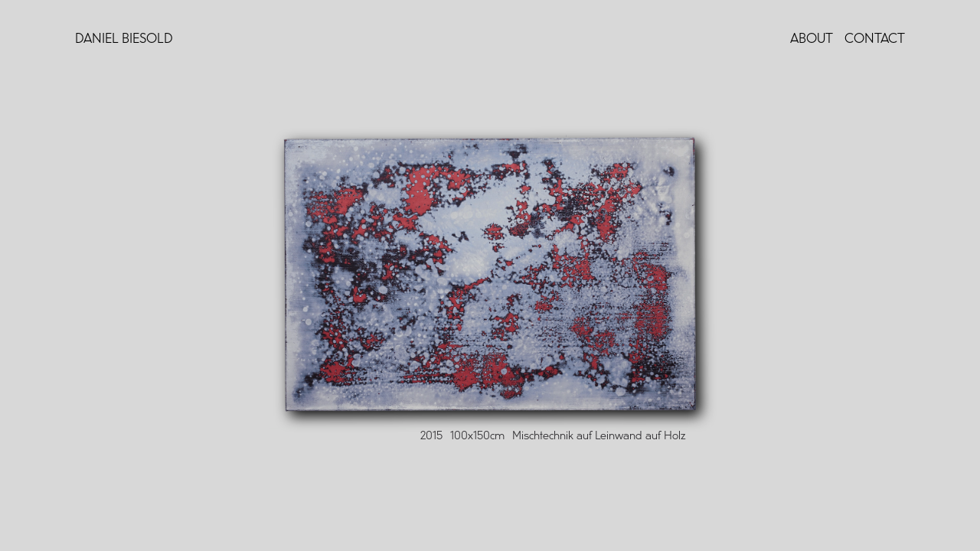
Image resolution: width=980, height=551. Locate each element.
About (812, 39)
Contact (875, 39)
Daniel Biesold (124, 39)
